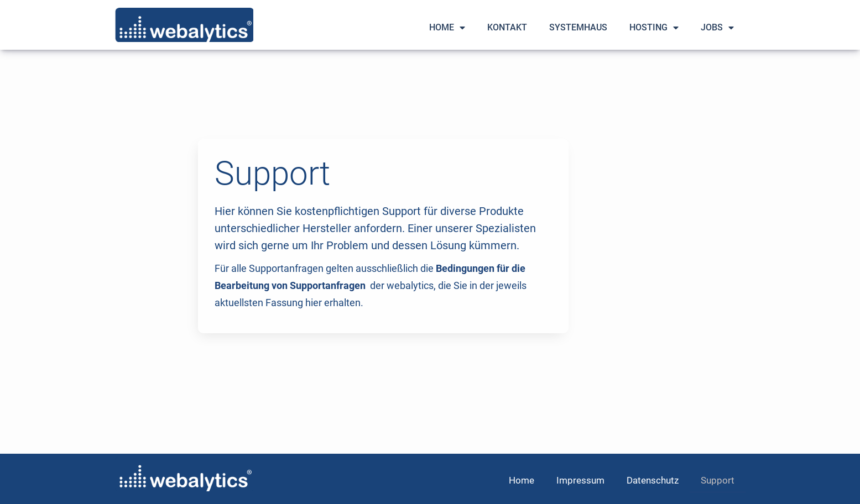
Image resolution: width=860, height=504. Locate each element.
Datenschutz (653, 480)
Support (718, 480)
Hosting (654, 28)
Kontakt (507, 27)
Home (447, 28)
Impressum (580, 480)
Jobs (717, 28)
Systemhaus (578, 27)
